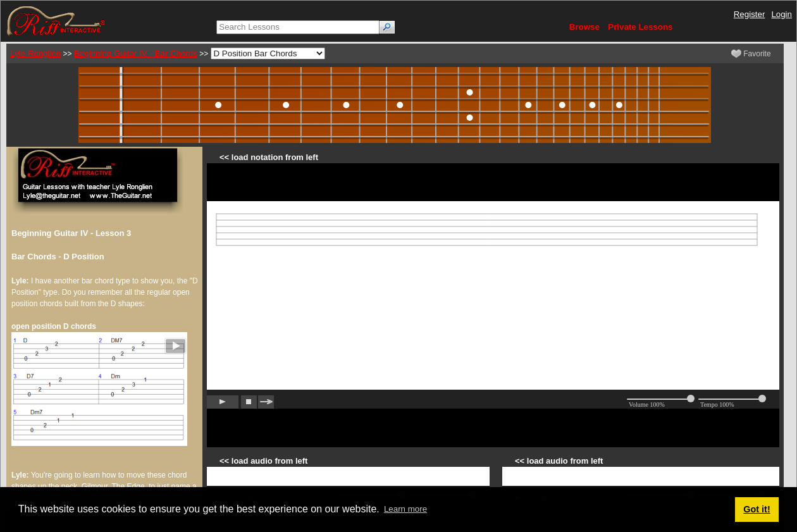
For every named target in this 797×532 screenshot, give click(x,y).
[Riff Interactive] (56, 21)
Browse (584, 27)
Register (750, 14)
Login (782, 14)
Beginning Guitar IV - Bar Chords (136, 53)
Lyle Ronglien (35, 53)
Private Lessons (640, 27)
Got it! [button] (757, 509)
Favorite (751, 54)
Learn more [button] (405, 509)
